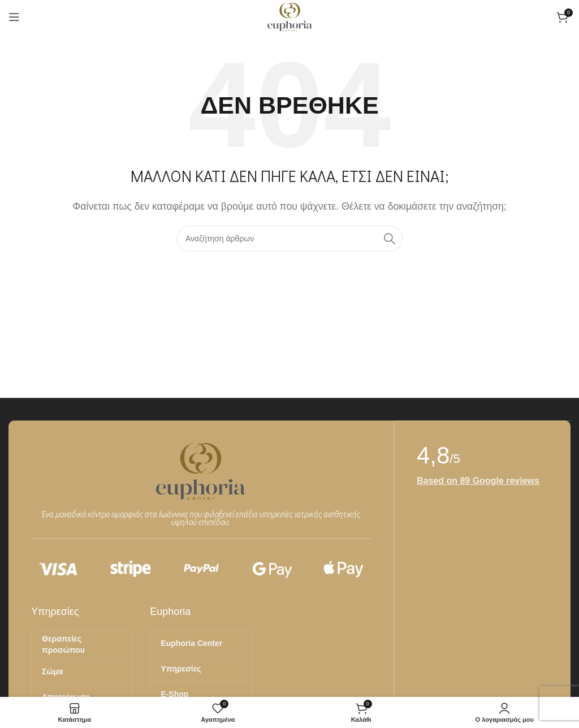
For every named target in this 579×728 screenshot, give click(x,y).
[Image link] (201, 471)
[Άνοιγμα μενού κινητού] (14, 17)
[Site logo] (290, 16)
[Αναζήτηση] (289, 239)
